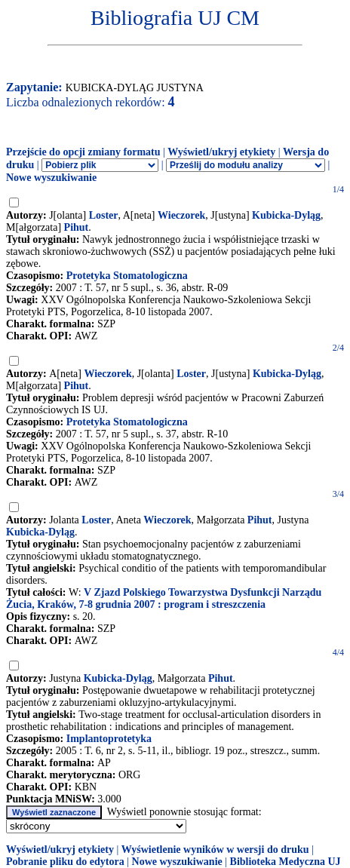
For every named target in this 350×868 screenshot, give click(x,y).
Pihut (77, 227)
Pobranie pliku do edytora (65, 862)
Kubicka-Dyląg (286, 215)
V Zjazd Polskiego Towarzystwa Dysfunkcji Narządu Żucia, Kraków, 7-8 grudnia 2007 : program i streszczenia (164, 598)
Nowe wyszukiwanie (51, 178)
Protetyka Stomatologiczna (127, 276)
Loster (104, 215)
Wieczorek (181, 215)
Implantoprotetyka (109, 739)
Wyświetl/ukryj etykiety (221, 152)
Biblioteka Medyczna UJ (286, 862)
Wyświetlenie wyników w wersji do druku (215, 850)
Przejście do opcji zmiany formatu (83, 152)
